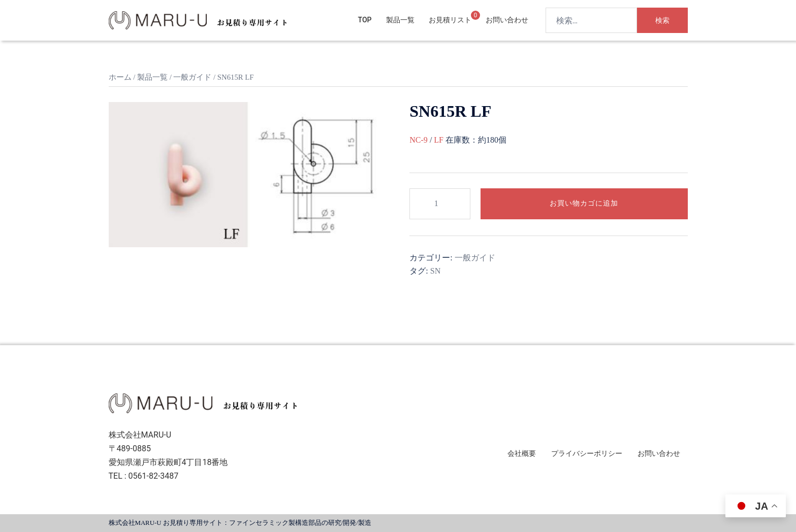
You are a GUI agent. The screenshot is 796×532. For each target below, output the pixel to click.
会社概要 (522, 453)
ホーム (120, 77)
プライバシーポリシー (587, 453)
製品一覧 (400, 20)
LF (439, 140)
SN (435, 271)
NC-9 (419, 140)
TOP (365, 20)
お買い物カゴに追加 (584, 203)
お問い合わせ (507, 20)
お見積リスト (450, 20)
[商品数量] (440, 204)
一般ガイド (192, 77)
